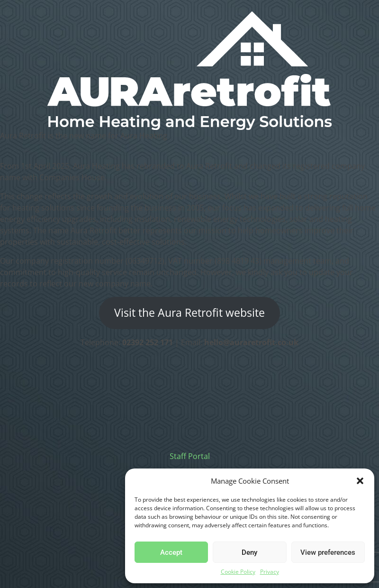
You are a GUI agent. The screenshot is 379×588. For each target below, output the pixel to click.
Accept (171, 552)
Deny (249, 552)
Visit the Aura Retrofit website (189, 313)
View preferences (328, 552)
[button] (360, 481)
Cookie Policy (238, 572)
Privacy (270, 572)
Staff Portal (190, 456)
